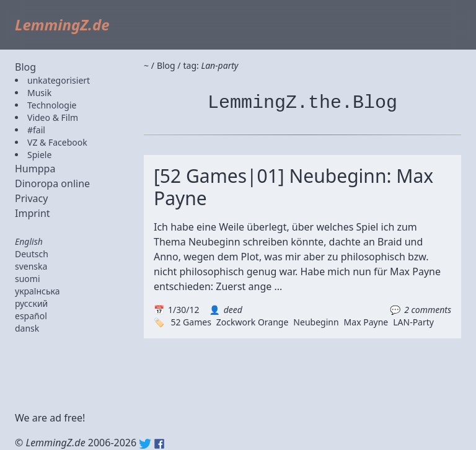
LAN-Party (413, 322)
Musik (39, 93)
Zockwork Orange (253, 322)
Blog (25, 67)
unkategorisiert (59, 80)
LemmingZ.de (62, 24)
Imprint (33, 213)
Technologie (52, 105)
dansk (27, 328)
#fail (36, 130)
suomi (28, 279)
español (31, 316)
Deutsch (32, 254)
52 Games (191, 322)
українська (37, 291)
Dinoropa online (52, 183)
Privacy (31, 198)
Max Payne (366, 322)
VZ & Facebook (57, 142)
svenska (31, 266)
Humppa (35, 169)
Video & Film (53, 117)
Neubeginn (316, 322)
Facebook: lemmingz (159, 444)
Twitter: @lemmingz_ (145, 444)
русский (31, 303)
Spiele (39, 155)
